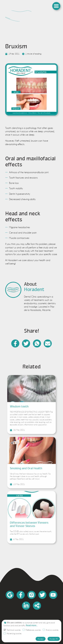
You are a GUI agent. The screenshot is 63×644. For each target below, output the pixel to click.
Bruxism (16, 46)
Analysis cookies (51, 630)
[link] (32, 16)
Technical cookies (12, 630)
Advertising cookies (13, 633)
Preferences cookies (32, 630)
